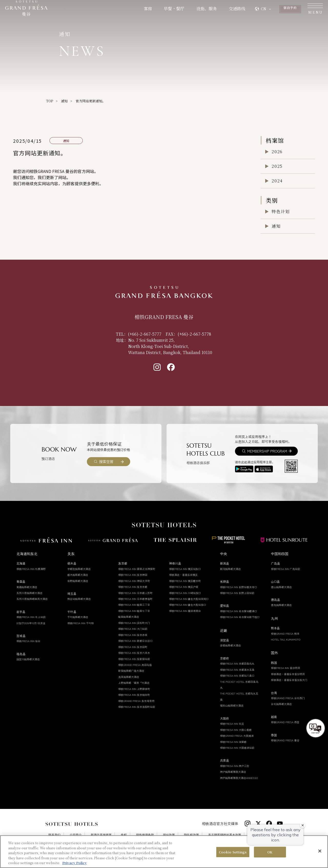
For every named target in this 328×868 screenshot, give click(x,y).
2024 (277, 181)
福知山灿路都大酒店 (232, 705)
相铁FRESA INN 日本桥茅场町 (135, 599)
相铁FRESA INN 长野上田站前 (237, 593)
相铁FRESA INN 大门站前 (133, 629)
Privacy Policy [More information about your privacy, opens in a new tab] (75, 863)
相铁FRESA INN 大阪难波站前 (237, 748)
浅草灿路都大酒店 (129, 677)
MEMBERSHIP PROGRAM (267, 451)
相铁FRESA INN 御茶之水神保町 (137, 569)
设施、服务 (172, 11)
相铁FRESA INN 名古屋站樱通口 (239, 611)
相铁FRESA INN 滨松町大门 (134, 623)
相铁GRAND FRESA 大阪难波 (237, 736)
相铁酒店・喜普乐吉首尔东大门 (289, 680)
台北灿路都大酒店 (281, 704)
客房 (113, 11)
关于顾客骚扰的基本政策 (225, 835)
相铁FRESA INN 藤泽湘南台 (185, 611)
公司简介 (76, 835)
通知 (64, 101)
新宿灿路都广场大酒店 (131, 671)
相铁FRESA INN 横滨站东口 (185, 569)
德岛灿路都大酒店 (281, 605)
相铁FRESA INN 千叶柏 (81, 623)
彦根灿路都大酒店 (230, 645)
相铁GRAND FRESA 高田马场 (135, 665)
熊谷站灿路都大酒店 (79, 599)
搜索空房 (106, 462)
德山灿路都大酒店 (281, 587)
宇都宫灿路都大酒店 (79, 569)
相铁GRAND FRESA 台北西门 (288, 698)
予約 (270, 11)
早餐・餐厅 (139, 11)
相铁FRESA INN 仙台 (28, 641)
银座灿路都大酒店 (129, 617)
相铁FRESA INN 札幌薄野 (31, 569)
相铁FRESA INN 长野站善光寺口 (239, 587)
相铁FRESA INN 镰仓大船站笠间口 (189, 599)
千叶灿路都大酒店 (78, 617)
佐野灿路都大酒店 (78, 581)
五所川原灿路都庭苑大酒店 (32, 599)
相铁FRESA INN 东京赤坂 (133, 635)
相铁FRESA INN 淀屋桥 (233, 742)
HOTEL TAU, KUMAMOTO (286, 639)
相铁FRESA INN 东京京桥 (133, 587)
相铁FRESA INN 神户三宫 (235, 766)
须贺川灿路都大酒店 (28, 659)
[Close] (320, 851)
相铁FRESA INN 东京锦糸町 (134, 695)
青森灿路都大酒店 (27, 587)
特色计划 (281, 211)
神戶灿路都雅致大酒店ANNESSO (239, 778)
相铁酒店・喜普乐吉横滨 (183, 575)
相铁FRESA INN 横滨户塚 (184, 587)
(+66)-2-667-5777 (145, 334)
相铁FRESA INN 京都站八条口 (237, 675)
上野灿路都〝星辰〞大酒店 (134, 683)
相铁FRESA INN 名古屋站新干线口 (240, 617)
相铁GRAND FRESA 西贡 (285, 722)
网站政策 (169, 835)
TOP (50, 101)
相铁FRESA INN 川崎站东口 (185, 593)
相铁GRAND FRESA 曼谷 (285, 740)
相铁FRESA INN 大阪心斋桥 (236, 730)
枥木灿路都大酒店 (78, 575)
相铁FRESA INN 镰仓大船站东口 (188, 605)
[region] (164, 852)
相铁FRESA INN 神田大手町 (134, 581)
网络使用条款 (145, 835)
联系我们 (54, 835)
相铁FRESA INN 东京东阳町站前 (137, 707)
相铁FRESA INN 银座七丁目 (134, 611)
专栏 (124, 835)
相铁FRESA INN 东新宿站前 (134, 659)
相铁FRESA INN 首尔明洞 (285, 668)
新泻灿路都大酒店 (230, 569)
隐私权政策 (192, 835)
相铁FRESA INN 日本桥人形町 (135, 593)
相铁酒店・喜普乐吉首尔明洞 (288, 674)
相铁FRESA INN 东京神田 (133, 575)
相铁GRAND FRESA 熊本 (285, 634)
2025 (277, 166)
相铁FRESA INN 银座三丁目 (134, 605)
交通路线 (202, 11)
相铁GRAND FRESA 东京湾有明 (136, 701)
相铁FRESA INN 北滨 (232, 724)
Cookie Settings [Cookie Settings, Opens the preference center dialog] (233, 852)
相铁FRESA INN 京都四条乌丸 (237, 663)
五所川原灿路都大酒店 (29, 593)
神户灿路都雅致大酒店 (233, 772)
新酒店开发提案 (101, 835)
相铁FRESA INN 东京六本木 (134, 653)
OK (270, 852)
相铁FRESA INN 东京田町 (133, 647)
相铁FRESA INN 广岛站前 (285, 569)
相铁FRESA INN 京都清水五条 (237, 670)
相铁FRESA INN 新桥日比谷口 (135, 641)
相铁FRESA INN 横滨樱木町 (185, 581)
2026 (277, 152)
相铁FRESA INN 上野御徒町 (134, 689)
